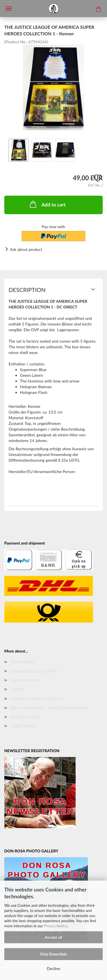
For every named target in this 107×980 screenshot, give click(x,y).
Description (27, 290)
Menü (9, 9)
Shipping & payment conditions (36, 698)
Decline (53, 968)
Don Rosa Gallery (25, 717)
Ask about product (26, 249)
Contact (17, 689)
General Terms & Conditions (34, 671)
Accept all (53, 937)
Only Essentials (53, 954)
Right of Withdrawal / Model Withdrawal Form (49, 708)
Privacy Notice (56, 926)
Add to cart (47, 204)
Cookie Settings (23, 726)
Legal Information (25, 680)
